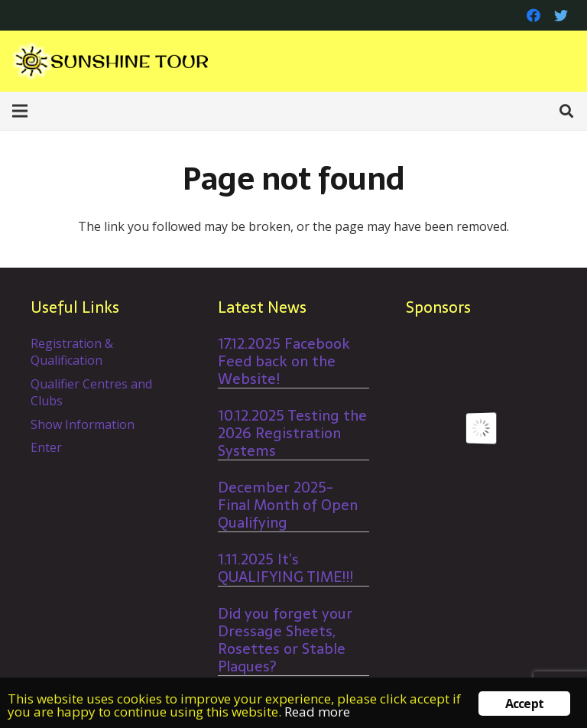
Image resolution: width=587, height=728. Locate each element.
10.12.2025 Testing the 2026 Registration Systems (292, 433)
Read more (317, 712)
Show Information (83, 424)
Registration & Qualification (72, 352)
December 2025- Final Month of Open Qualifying (288, 505)
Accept (524, 704)
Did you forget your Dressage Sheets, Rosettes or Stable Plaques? (285, 640)
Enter (46, 447)
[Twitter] (561, 15)
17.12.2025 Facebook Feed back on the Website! (284, 361)
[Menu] (20, 111)
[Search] (566, 111)
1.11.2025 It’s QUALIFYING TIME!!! (285, 568)
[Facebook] (533, 15)
